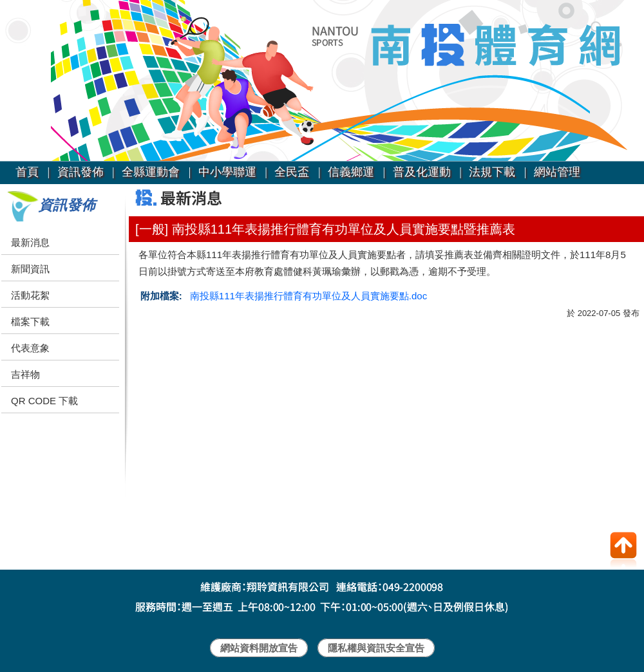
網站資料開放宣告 (259, 648)
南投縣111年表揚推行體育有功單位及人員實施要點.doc (308, 296)
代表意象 (30, 348)
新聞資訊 (30, 269)
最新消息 (30, 242)
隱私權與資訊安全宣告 (376, 648)
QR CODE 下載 (44, 401)
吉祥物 (25, 374)
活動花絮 (30, 295)
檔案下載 (30, 322)
